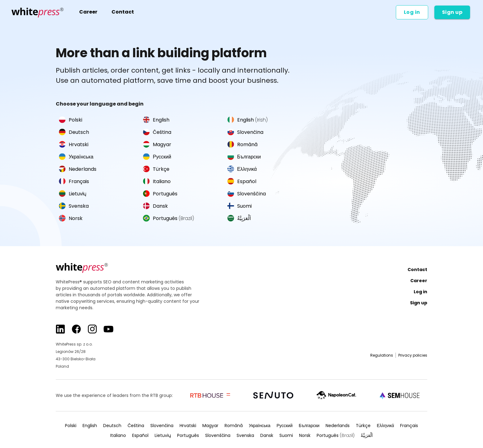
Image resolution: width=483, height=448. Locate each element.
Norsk (71, 218)
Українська (76, 157)
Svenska (74, 206)
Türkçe (156, 169)
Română (242, 144)
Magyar (157, 144)
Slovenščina (247, 194)
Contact (123, 12)
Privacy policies (413, 355)
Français (74, 181)
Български (244, 157)
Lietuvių (73, 194)
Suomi (239, 206)
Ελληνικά (242, 169)
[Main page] (38, 12)
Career (88, 12)
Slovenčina (245, 132)
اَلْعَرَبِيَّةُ (239, 218)
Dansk (155, 206)
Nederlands (78, 169)
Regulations (382, 355)
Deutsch (74, 132)
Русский (157, 157)
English (156, 120)
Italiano (157, 181)
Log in (412, 12)
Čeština (157, 132)
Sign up (452, 12)
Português (160, 194)
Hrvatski (74, 144)
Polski (71, 120)
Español (242, 181)
